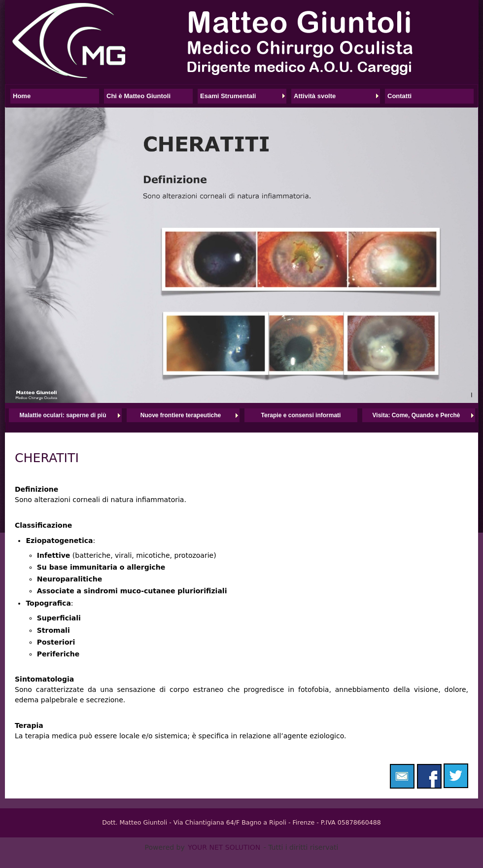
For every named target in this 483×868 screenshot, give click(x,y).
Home (22, 96)
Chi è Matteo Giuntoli (138, 96)
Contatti (399, 96)
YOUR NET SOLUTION (224, 847)
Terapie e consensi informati (301, 415)
